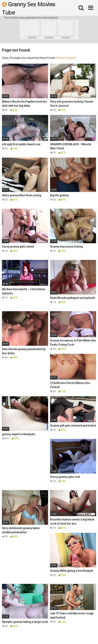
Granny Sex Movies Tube (29, 8)
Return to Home (66, 58)
